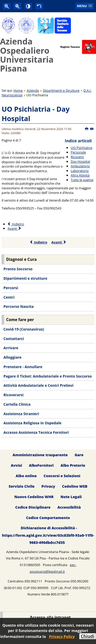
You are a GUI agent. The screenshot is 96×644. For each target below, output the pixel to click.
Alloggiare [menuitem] (12, 357)
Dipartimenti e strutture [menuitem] (25, 278)
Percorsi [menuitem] (11, 288)
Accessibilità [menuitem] (69, 507)
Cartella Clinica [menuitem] (17, 404)
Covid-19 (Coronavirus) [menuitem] (24, 329)
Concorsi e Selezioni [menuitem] (62, 476)
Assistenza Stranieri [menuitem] (21, 414)
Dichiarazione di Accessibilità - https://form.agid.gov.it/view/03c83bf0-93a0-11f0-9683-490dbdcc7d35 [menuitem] (48, 535)
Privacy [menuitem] (48, 486)
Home (18, 90)
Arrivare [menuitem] (11, 348)
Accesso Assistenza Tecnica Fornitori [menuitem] (36, 432)
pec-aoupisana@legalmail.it (53, 568)
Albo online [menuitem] (26, 476)
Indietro (39, 242)
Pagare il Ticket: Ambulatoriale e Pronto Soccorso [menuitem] (47, 376)
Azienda (33, 90)
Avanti (59, 242)
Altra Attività (80, 175)
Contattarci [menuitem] (14, 339)
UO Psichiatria (81, 148)
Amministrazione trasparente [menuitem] (40, 455)
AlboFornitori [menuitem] (41, 465)
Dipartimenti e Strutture (61, 90)
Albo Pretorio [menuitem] (73, 465)
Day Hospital (80, 161)
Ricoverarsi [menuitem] (13, 395)
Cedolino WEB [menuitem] (75, 486)
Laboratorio (80, 171)
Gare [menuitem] (79, 455)
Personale (78, 152)
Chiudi (88, 636)
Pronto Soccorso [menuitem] (18, 269)
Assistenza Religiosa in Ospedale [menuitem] (32, 423)
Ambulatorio (80, 166)
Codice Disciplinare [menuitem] (33, 507)
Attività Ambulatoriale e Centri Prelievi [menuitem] (38, 385)
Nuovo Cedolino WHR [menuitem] (34, 497)
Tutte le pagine (82, 180)
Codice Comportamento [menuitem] (48, 518)
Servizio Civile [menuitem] (22, 486)
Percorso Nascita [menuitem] (18, 306)
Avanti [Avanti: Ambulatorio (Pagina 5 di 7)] (14, 228)
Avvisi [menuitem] (16, 465)
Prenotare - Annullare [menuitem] (23, 367)
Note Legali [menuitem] (71, 497)
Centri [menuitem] (9, 297)
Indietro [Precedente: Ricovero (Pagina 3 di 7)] (16, 224)
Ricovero (77, 157)
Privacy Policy (62, 636)
